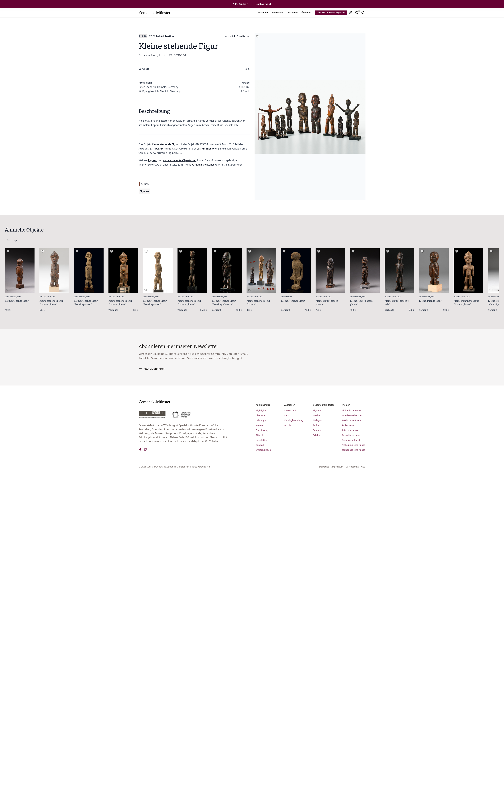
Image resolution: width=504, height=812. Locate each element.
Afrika (145, 184)
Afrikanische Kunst (203, 165)
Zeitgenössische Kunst (353, 450)
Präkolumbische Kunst (353, 445)
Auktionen (263, 13)
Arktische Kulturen (351, 421)
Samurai (317, 430)
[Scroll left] (15, 240)
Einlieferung (262, 430)
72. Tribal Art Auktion (161, 36)
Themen (346, 405)
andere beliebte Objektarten (180, 160)
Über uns (306, 13)
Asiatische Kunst (350, 430)
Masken (317, 416)
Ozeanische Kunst (351, 440)
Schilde (317, 435)
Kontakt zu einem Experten (331, 13)
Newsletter (261, 440)
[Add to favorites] (258, 37)
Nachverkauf (263, 4)
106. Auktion (241, 4)
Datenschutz (352, 467)
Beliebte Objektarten (324, 405)
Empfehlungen (263, 450)
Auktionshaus (263, 405)
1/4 (8, 290)
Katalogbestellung (294, 421)
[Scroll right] (8, 240)
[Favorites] (357, 13)
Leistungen (262, 421)
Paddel (317, 425)
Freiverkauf (278, 13)
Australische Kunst (351, 435)
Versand (260, 425)
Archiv (288, 425)
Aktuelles (293, 13)
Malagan (318, 421)
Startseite (324, 467)
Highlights (261, 411)
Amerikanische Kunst (353, 416)
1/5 (146, 290)
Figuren (153, 160)
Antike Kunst (348, 425)
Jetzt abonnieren (152, 369)
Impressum (337, 467)
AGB (363, 467)
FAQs (287, 416)
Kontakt (260, 445)
